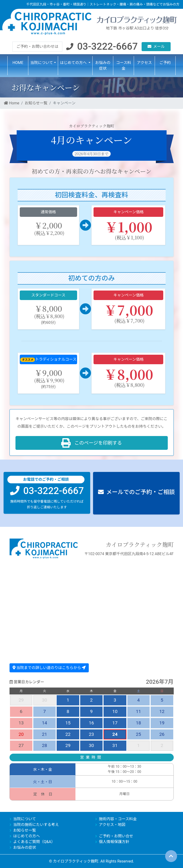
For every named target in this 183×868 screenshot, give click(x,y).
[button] (102, 47)
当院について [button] (42, 63)
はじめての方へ (27, 836)
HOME (18, 63)
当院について (25, 819)
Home (12, 104)
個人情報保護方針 (114, 841)
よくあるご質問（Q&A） (34, 841)
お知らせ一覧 (36, 104)
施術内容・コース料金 (118, 819)
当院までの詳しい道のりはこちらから (49, 667)
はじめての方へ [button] (74, 63)
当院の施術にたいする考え (36, 824)
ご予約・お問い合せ (116, 836)
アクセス (144, 63)
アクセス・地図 (112, 824)
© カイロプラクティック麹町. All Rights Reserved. (91, 861)
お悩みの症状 (103, 66)
